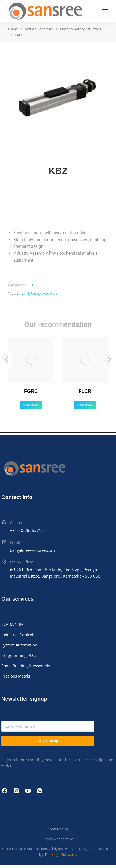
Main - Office (22, 562)
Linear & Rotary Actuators (37, 293)
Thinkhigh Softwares (60, 854)
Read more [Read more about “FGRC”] (31, 405)
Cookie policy (58, 829)
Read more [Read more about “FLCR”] (85, 405)
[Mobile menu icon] (105, 11)
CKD (30, 285)
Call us (16, 523)
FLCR (85, 391)
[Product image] (31, 360)
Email (15, 542)
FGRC (31, 391)
